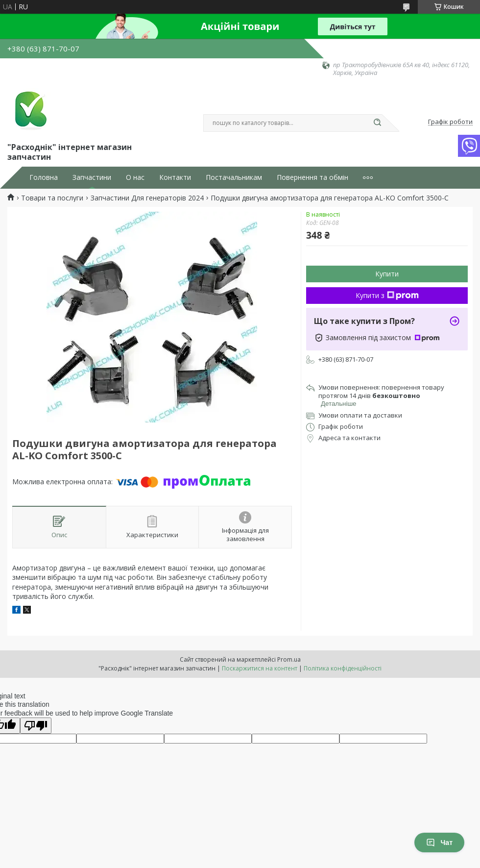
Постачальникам (234, 177)
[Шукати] (377, 123)
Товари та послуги (52, 198)
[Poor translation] (36, 726)
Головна (44, 177)
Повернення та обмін (312, 177)
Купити (387, 274)
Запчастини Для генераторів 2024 (147, 198)
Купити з (387, 295)
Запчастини (92, 177)
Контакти (175, 177)
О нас (135, 177)
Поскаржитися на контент (260, 668)
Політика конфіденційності (343, 668)
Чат (439, 843)
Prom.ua (289, 659)
